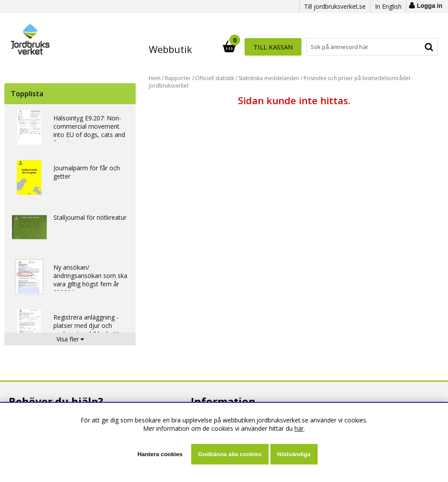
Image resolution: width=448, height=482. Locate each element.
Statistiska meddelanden (269, 78)
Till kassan (409, 47)
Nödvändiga (294, 454)
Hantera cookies (160, 454)
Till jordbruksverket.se (335, 6)
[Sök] (262, 47)
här (299, 428)
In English (388, 6)
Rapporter (178, 78)
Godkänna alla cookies (230, 454)
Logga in (430, 6)
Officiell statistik (215, 78)
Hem (155, 78)
